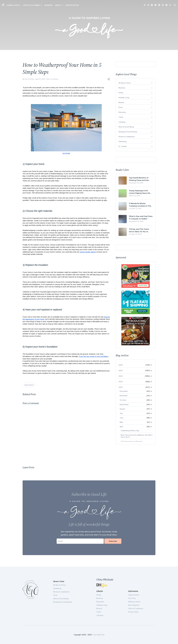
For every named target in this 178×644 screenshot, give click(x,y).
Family (121, 93)
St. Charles (123, 146)
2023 (121, 382)
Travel (121, 117)
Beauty (121, 102)
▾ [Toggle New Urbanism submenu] (41, 5)
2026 (121, 365)
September (124, 404)
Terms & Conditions (136, 608)
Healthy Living (124, 98)
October (123, 400)
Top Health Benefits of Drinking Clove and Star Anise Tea (139, 179)
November (124, 396)
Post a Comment (52, 79)
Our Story (132, 598)
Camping (122, 122)
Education (122, 112)
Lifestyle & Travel (32, 5)
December (124, 391)
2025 (121, 370)
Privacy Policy (133, 612)
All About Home (125, 83)
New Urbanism (134, 605)
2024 (121, 376)
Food (120, 107)
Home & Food (13, 5)
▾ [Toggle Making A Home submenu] (20, 5)
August (122, 409)
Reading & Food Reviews (128, 132)
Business (49, 5)
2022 (121, 387)
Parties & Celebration (127, 137)
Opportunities (72, 5)
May (121, 422)
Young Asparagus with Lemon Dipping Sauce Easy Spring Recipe (141, 192)
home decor (29, 385)
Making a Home (134, 602)
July (121, 413)
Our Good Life (99, 635)
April (121, 427)
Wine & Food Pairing (126, 127)
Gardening (122, 141)
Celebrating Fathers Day (130, 431)
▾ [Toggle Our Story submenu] (62, 5)
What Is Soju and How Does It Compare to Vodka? (141, 217)
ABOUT (58, 5)
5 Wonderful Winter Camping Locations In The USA (140, 205)
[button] (109, 79)
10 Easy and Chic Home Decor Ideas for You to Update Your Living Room (140, 230)
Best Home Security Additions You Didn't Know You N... (137, 436)
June (122, 418)
